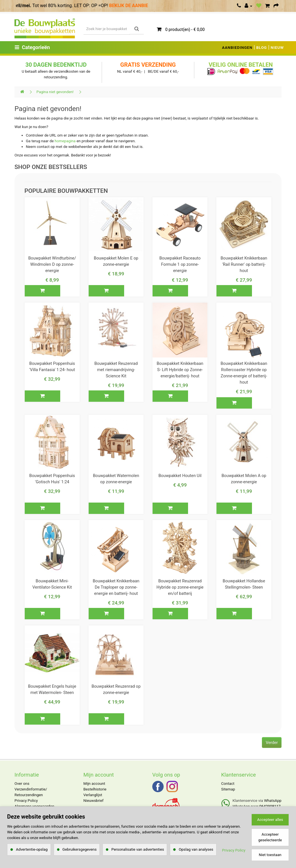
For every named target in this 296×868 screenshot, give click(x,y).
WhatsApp (273, 801)
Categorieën (32, 47)
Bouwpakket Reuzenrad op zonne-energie (116, 689)
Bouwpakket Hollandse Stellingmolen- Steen (244, 584)
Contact (228, 784)
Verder (272, 742)
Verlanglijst (93, 795)
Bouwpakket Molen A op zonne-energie (244, 479)
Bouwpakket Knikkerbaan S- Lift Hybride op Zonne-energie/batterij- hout (180, 370)
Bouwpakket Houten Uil (180, 476)
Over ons (22, 784)
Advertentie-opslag (32, 849)
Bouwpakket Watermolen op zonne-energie (116, 479)
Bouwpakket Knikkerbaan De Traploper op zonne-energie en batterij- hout (116, 587)
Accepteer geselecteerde (270, 837)
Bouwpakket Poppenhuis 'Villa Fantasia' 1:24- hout (52, 367)
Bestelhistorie (95, 789)
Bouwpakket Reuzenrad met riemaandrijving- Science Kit (116, 370)
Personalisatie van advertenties (138, 849)
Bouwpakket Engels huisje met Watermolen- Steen (52, 689)
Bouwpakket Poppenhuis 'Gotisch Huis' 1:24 (52, 479)
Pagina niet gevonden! (55, 92)
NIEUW (277, 48)
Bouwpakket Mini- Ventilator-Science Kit (52, 584)
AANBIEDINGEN (237, 48)
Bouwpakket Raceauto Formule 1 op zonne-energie (180, 264)
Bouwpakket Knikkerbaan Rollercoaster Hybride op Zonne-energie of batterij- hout (244, 373)
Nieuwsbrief (94, 801)
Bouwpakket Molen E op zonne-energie (116, 261)
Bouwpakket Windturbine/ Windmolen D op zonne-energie (52, 264)
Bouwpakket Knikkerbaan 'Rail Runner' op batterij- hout (244, 264)
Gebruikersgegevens (80, 849)
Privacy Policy (26, 801)
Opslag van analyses (196, 849)
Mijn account (94, 784)
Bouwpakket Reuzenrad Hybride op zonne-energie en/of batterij (180, 587)
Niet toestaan (270, 855)
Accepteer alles (270, 820)
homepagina (65, 141)
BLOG (262, 48)
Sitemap (228, 789)
